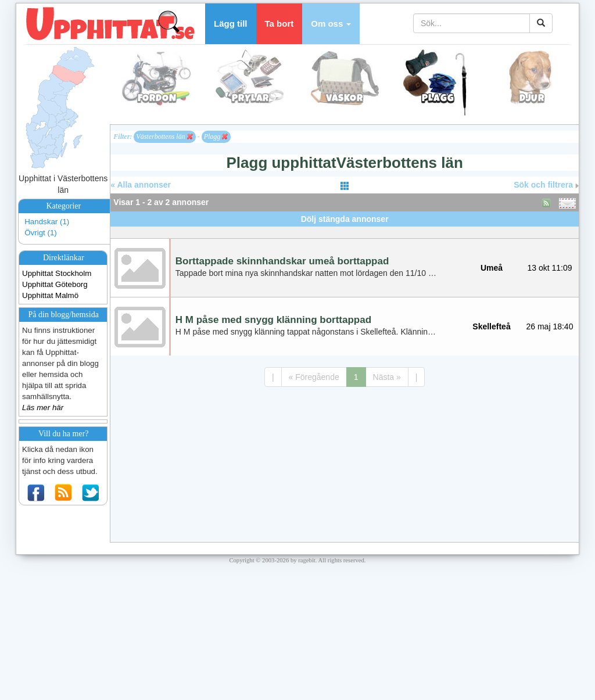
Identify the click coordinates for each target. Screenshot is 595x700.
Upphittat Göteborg (55, 284)
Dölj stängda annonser (345, 219)
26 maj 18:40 (550, 326)
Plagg (216, 137)
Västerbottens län (164, 137)
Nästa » (387, 377)
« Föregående (314, 377)
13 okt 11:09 (549, 268)
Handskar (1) (47, 222)
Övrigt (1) (41, 233)
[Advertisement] (345, 231)
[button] (331, 24)
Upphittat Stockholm (57, 273)
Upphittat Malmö (50, 295)
